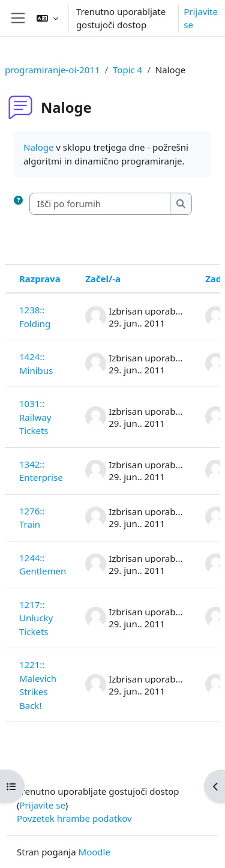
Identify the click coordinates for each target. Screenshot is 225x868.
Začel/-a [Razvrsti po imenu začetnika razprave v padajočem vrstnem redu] (103, 279)
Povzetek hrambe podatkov (74, 818)
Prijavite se (201, 18)
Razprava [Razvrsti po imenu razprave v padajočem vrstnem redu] (40, 279)
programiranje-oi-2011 (52, 70)
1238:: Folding (35, 317)
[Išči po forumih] (100, 204)
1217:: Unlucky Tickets (36, 618)
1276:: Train (32, 518)
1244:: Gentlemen (43, 565)
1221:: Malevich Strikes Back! (38, 685)
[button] (47, 18)
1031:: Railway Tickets (35, 417)
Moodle (94, 852)
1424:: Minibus (36, 363)
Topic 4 (127, 70)
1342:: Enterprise (41, 471)
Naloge (38, 147)
